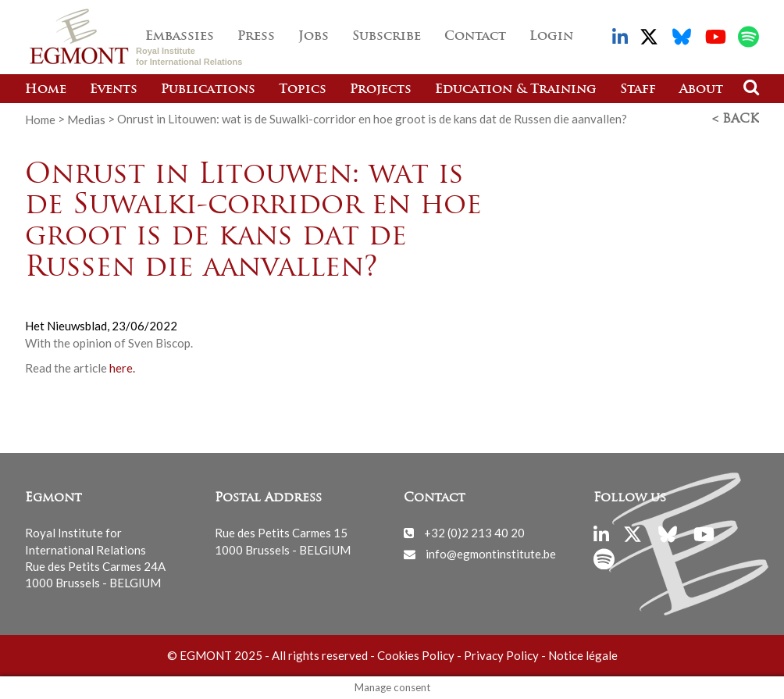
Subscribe (387, 37)
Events (114, 90)
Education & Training (516, 90)
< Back (736, 119)
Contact (475, 37)
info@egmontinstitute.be (491, 554)
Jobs (314, 37)
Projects (381, 90)
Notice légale (583, 655)
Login (551, 37)
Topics (303, 90)
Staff (638, 90)
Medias (86, 119)
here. (121, 368)
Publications (208, 90)
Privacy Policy (501, 655)
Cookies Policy (416, 655)
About (701, 90)
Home (46, 90)
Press (256, 37)
